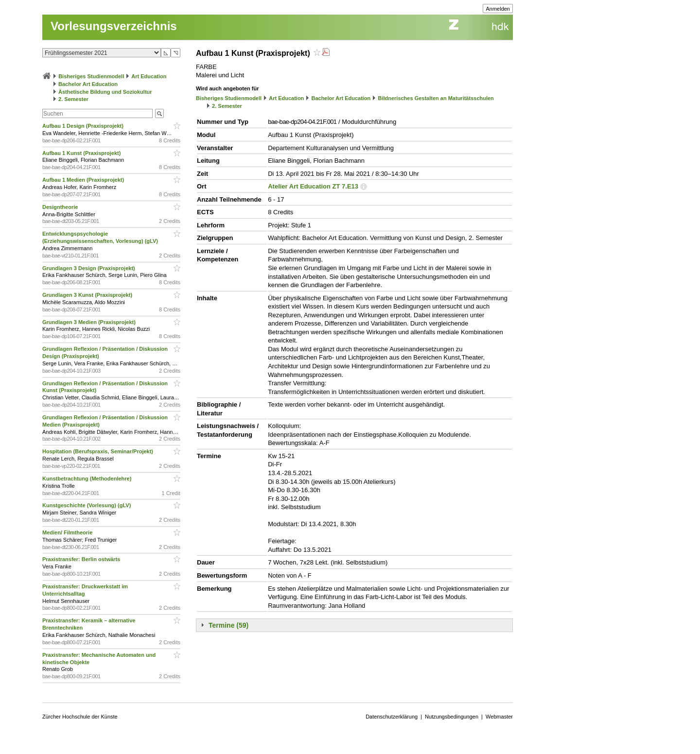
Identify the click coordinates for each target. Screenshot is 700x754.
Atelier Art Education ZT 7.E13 (313, 186)
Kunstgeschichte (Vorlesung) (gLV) (87, 505)
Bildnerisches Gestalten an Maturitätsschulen (436, 98)
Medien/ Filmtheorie (68, 532)
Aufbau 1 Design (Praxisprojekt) (84, 126)
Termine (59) (228, 625)
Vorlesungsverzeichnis (114, 26)
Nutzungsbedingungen (452, 717)
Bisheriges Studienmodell (91, 76)
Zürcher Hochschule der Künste (80, 717)
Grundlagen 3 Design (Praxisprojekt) (89, 268)
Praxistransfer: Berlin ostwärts (82, 559)
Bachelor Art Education (88, 84)
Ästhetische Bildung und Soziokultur (105, 92)
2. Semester (73, 99)
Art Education (149, 76)
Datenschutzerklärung (392, 717)
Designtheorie (61, 207)
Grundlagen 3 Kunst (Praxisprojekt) (88, 295)
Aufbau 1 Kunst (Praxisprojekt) (82, 153)
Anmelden (498, 9)
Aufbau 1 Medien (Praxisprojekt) (84, 180)
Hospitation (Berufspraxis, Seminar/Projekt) (98, 451)
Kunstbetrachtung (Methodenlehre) (87, 479)
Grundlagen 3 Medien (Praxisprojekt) (90, 322)
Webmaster (499, 717)
